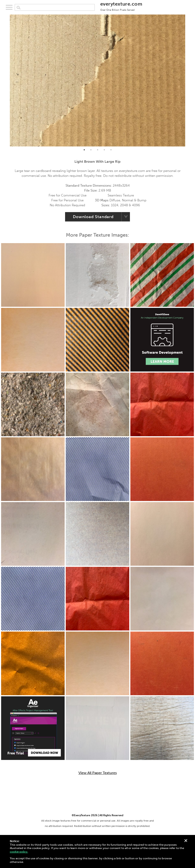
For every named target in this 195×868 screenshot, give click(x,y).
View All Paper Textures (98, 773)
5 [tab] (111, 150)
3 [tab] (98, 150)
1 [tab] (84, 150)
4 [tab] (104, 150)
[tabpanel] (98, 80)
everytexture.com (121, 6)
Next (189, 81)
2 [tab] (91, 150)
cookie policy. (19, 852)
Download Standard (93, 217)
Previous (6, 81)
